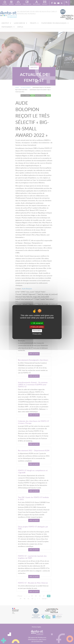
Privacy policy (37, 334)
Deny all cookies (37, 327)
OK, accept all (37, 323)
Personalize (37, 331)
